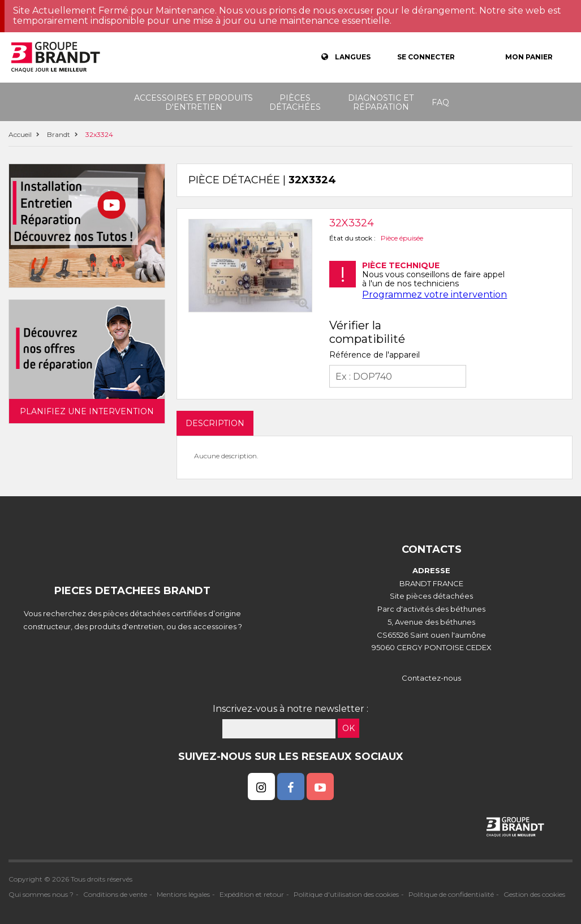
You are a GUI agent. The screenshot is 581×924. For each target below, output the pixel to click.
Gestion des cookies (534, 894)
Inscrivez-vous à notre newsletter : (290, 709)
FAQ (440, 102)
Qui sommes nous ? (41, 894)
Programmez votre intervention (434, 295)
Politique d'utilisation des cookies (346, 894)
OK (348, 728)
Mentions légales (183, 894)
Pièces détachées (295, 102)
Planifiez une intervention (87, 411)
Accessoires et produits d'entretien (193, 102)
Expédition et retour (252, 894)
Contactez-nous (431, 678)
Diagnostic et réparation (381, 102)
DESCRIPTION (215, 423)
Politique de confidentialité (451, 894)
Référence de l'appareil (375, 355)
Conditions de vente (115, 894)
